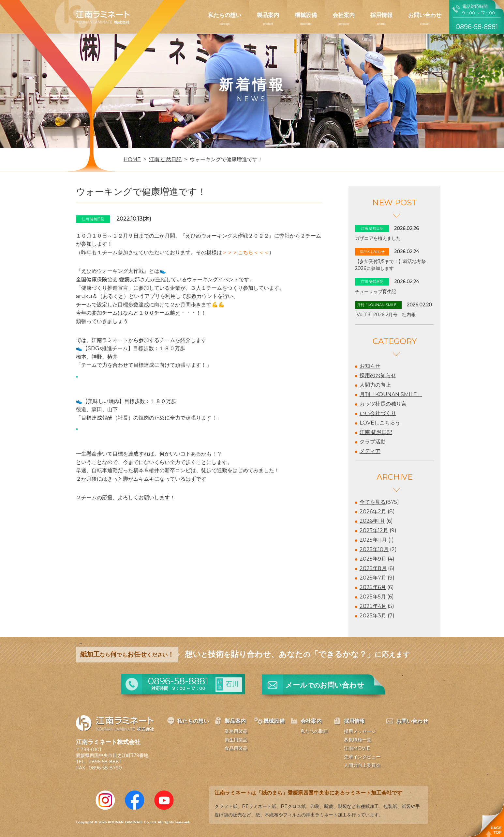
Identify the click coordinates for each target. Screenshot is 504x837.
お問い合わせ (425, 15)
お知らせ (370, 366)
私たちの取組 (314, 731)
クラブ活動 (373, 442)
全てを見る (373, 502)
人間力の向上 (375, 385)
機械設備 (306, 15)
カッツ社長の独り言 (383, 404)
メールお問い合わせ (325, 685)
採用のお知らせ (378, 375)
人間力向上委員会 (362, 765)
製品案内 (268, 15)
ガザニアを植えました (378, 238)
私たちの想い (225, 15)
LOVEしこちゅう (380, 423)
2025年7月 (373, 578)
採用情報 (381, 15)
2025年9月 (373, 559)
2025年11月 (373, 540)
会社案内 (344, 15)
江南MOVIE (357, 748)
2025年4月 (373, 606)
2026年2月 (373, 511)
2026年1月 (372, 521)
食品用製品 (236, 748)
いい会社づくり (378, 413)
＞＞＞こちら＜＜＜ (245, 252)
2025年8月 (373, 568)
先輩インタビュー (362, 757)
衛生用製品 (236, 740)
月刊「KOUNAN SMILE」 (391, 394)
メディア (370, 451)
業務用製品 (236, 731)
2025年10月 (374, 549)
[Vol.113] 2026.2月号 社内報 (385, 315)
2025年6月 (373, 587)
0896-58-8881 (105, 762)
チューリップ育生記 (376, 291)
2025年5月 (373, 597)
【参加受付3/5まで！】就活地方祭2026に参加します (390, 265)
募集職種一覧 (358, 740)
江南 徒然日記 (376, 432)
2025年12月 (374, 530)
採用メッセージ (360, 731)
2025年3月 (373, 616)
